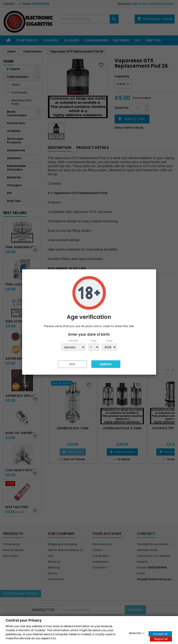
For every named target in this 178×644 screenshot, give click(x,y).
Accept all (160, 634)
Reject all (161, 639)
